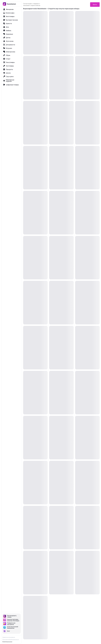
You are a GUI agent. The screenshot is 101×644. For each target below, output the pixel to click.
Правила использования (9, 637)
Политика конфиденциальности (11, 639)
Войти (95, 5)
